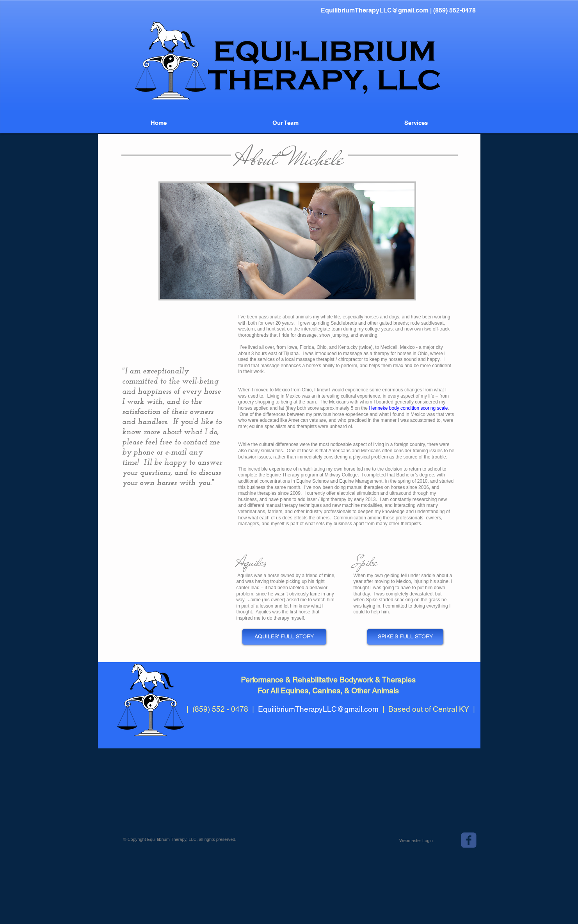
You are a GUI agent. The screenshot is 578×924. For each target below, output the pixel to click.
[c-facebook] (469, 840)
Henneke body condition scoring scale (408, 408)
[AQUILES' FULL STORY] (284, 637)
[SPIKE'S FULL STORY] (405, 637)
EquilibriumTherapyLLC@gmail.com (375, 10)
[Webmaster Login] (416, 840)
